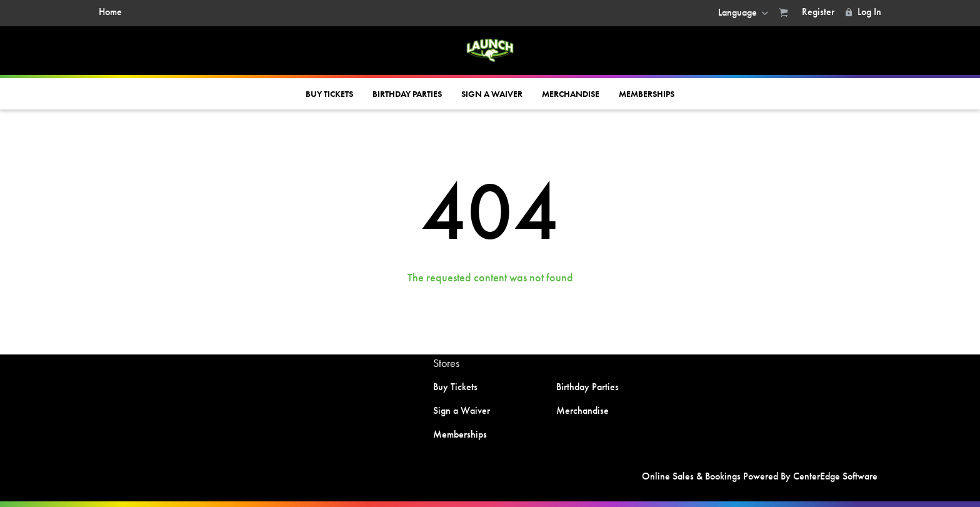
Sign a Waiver (492, 94)
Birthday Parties (407, 94)
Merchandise (571, 94)
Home (110, 12)
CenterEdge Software (835, 476)
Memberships (647, 94)
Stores (446, 363)
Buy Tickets (329, 94)
